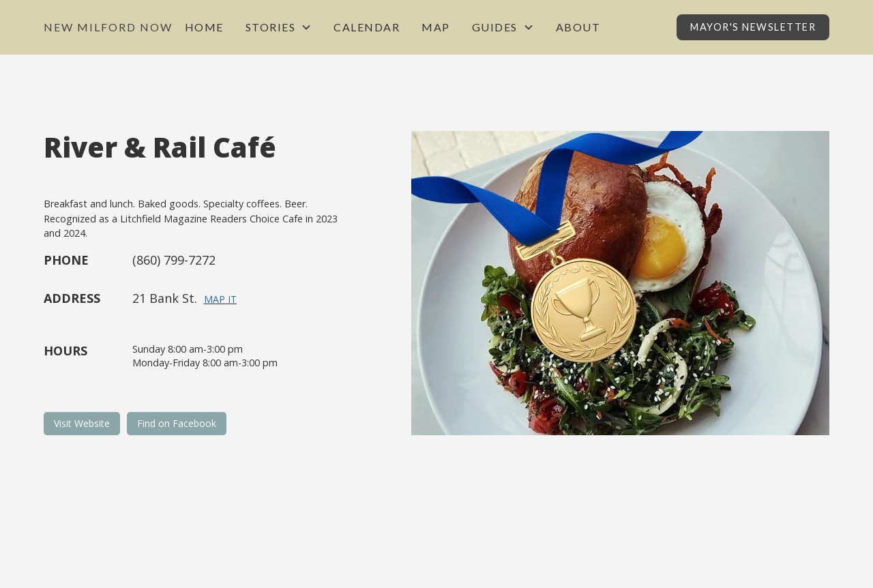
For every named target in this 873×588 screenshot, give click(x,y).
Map (436, 27)
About (578, 27)
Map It (220, 299)
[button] (279, 27)
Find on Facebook (177, 423)
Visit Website (82, 423)
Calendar (367, 27)
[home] (108, 27)
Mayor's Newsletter (753, 27)
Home (204, 27)
